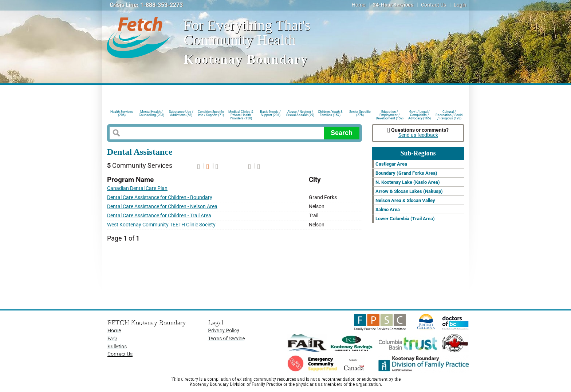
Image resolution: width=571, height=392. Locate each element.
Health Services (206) (122, 113)
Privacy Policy (223, 330)
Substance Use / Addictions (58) (181, 113)
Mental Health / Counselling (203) (151, 113)
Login (460, 5)
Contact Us (434, 5)
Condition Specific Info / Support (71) (211, 113)
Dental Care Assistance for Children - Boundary (160, 197)
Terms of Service (226, 338)
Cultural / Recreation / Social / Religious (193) (449, 114)
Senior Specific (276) (360, 113)
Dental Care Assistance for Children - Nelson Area (162, 207)
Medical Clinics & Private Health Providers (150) (241, 114)
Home (359, 5)
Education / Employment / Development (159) (390, 114)
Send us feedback (418, 135)
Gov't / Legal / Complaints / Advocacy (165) (420, 114)
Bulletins (117, 346)
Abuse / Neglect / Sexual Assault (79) (300, 113)
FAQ (112, 338)
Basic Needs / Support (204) (270, 113)
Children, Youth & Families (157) (330, 113)
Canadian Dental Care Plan (137, 188)
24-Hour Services (393, 5)
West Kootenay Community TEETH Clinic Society (161, 225)
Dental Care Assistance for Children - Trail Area (159, 216)
